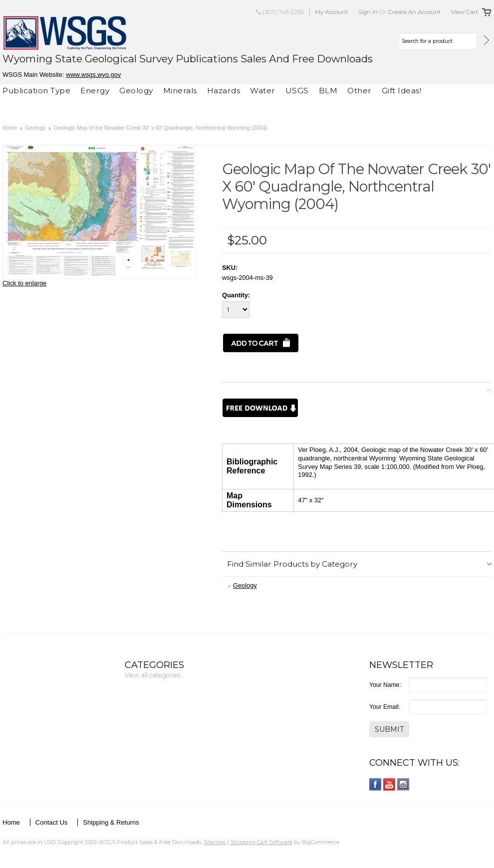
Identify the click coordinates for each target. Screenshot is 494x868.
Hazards (224, 91)
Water (263, 91)
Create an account (415, 12)
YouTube (389, 784)
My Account (332, 12)
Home (10, 128)
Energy (95, 91)
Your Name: (385, 685)
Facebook (375, 784)
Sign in (368, 12)
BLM (328, 91)
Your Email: (385, 707)
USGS (297, 91)
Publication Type (36, 91)
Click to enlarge (24, 283)
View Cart (465, 12)
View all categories (152, 675)
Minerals (180, 91)
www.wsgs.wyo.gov (93, 75)
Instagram (403, 784)
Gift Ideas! (402, 91)
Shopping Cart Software (261, 842)
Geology (136, 91)
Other (360, 91)
